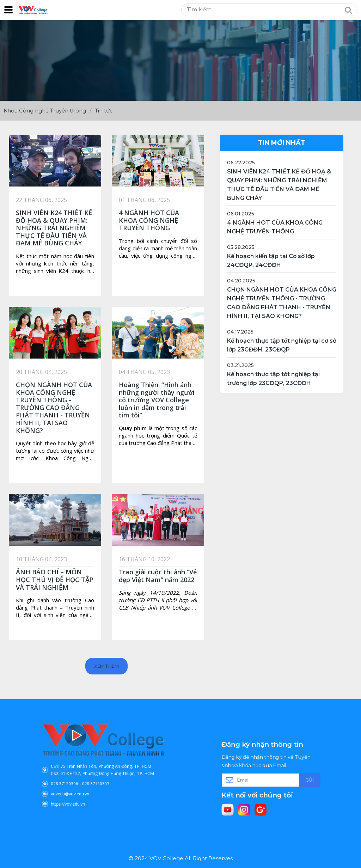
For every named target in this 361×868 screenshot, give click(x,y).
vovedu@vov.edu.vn (81, 785)
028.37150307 (98, 778)
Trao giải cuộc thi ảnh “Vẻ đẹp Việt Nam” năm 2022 (158, 576)
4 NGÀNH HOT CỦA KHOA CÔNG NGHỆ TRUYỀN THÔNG (149, 220)
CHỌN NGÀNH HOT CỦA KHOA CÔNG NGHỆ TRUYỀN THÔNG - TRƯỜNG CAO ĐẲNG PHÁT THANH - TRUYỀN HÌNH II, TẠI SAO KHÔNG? (54, 408)
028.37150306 (78, 778)
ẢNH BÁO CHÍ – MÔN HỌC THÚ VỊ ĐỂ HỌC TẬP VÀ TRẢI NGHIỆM (54, 579)
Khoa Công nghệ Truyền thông (45, 111)
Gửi (295, 779)
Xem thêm (106, 666)
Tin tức (104, 111)
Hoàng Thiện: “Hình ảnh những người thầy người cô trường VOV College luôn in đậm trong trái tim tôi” (157, 400)
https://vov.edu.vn (80, 791)
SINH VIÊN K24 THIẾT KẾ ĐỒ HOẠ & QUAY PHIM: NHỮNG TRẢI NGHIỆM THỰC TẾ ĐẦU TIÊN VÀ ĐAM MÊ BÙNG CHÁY (54, 228)
